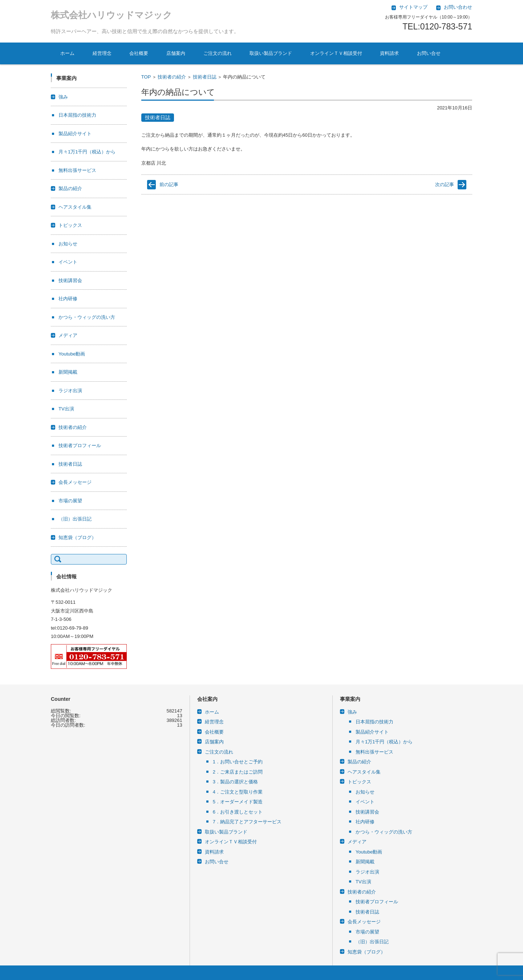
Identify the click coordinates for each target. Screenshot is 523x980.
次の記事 (445, 184)
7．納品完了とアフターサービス (247, 822)
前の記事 (169, 184)
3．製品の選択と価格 (235, 782)
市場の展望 (70, 501)
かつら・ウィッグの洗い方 (87, 317)
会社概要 (139, 53)
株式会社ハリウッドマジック (112, 15)
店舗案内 (176, 53)
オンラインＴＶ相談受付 (336, 53)
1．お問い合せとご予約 (238, 762)
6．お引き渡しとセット (238, 812)
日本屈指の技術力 (77, 115)
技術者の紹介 (172, 77)
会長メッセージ (75, 482)
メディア (68, 335)
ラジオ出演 (70, 391)
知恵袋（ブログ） (77, 537)
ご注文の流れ (218, 53)
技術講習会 (70, 280)
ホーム (67, 53)
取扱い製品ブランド (271, 53)
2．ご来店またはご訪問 (238, 772)
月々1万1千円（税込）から (87, 152)
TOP (146, 77)
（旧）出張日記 (75, 519)
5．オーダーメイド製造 (238, 802)
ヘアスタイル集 (75, 207)
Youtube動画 (72, 354)
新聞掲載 (68, 372)
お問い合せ (429, 53)
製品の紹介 (70, 188)
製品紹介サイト (75, 134)
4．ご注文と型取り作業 (238, 792)
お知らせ (68, 244)
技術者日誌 (205, 77)
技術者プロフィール (80, 445)
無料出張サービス (77, 170)
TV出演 (66, 409)
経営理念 (102, 53)
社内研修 (68, 299)
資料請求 (389, 53)
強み (63, 97)
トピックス (70, 225)
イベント (68, 262)
